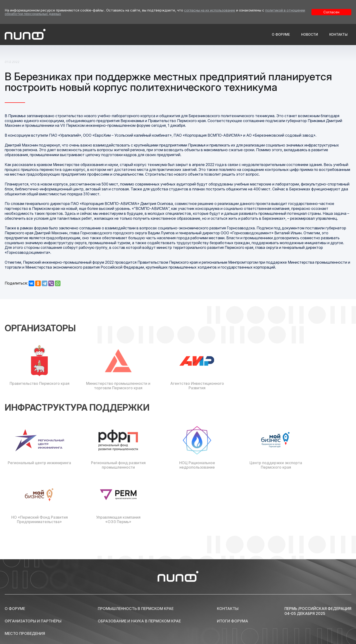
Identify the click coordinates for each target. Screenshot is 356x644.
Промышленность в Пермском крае (136, 609)
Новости (310, 34)
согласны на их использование (210, 10)
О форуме (281, 34)
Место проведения (25, 633)
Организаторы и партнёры (33, 621)
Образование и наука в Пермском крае (139, 621)
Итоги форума (233, 621)
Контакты (338, 34)
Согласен (331, 12)
